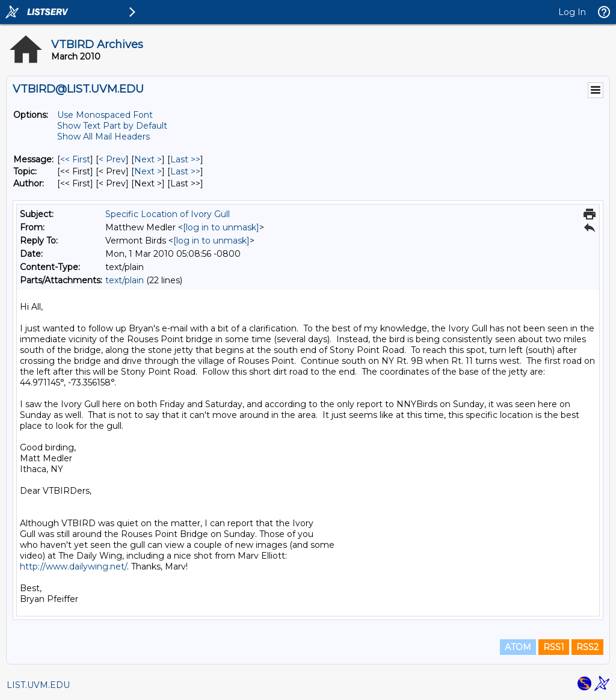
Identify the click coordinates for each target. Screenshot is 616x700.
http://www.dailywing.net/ (73, 566)
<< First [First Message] (75, 159)
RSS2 (587, 647)
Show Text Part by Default (112, 126)
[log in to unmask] (221, 227)
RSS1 (554, 647)
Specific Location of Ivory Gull (168, 214)
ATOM (518, 647)
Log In (572, 12)
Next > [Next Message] (148, 159)
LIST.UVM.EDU (38, 685)
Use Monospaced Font (105, 115)
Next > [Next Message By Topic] (148, 171)
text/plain (125, 280)
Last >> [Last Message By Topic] (185, 171)
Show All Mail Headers (103, 137)
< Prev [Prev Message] (112, 159)
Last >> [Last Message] (185, 159)
